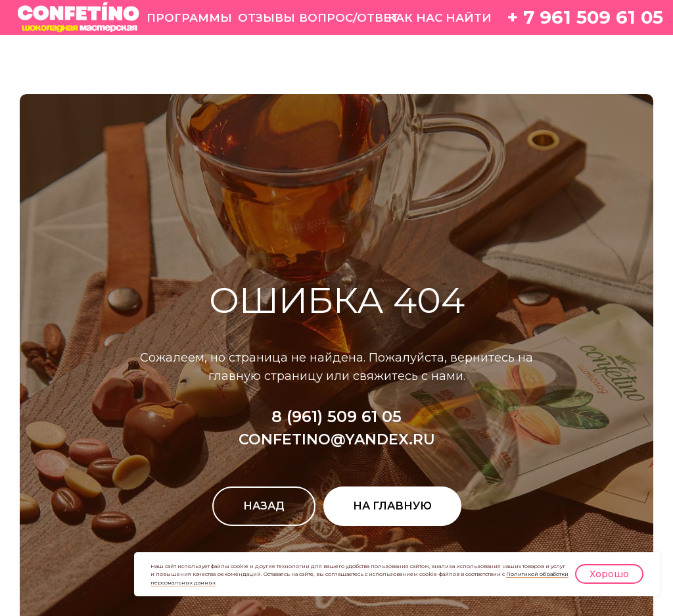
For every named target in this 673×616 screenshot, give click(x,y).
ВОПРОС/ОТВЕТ (349, 17)
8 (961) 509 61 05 (336, 416)
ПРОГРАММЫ (189, 17)
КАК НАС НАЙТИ (440, 17)
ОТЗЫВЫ (267, 17)
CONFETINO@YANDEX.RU (337, 439)
